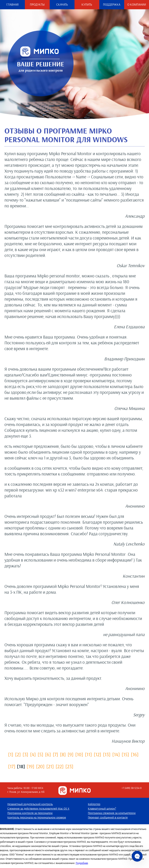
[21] (50, 766)
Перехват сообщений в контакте (108, 818)
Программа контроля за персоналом (30, 813)
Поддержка (112, 5)
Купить (87, 5)
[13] (107, 754)
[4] (33, 754)
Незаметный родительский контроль (30, 804)
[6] (48, 754)
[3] (26, 754)
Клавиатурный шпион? (102, 809)
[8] (63, 754)
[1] (11, 754)
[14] (116, 754)
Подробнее (82, 863)
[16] (135, 754)
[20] (40, 766)
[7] (55, 754)
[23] (69, 766)
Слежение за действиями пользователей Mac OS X (38, 809)
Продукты (37, 5)
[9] (71, 754)
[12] (97, 754)
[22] (60, 766)
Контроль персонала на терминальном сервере (37, 818)
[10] (79, 754)
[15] (125, 754)
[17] (12, 766)
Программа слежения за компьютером (112, 813)
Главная (13, 5)
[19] (31, 766)
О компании (137, 5)
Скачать (62, 5)
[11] (88, 754)
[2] (18, 754)
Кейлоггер (94, 804)
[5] (40, 754)
